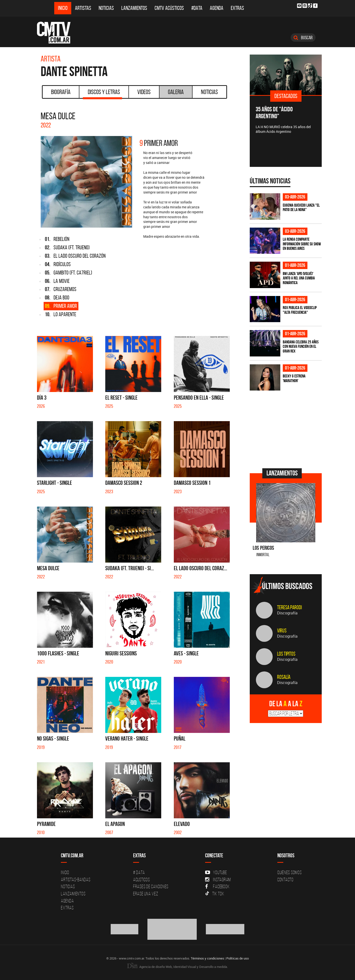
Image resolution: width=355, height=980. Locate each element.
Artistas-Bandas (76, 880)
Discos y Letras (102, 94)
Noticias (106, 8)
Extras (237, 8)
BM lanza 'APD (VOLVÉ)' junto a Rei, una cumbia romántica (299, 278)
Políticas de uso (238, 958)
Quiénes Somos (290, 872)
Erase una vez (146, 894)
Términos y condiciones (207, 958)
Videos (144, 92)
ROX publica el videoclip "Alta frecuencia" (300, 310)
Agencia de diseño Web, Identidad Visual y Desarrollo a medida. (177, 967)
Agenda (217, 8)
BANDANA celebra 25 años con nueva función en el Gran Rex (301, 346)
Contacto (285, 880)
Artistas (83, 8)
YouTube (216, 872)
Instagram (218, 880)
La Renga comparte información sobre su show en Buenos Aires (302, 244)
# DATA (139, 872)
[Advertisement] (287, 429)
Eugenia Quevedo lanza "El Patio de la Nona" (301, 207)
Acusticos (142, 880)
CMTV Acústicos (169, 8)
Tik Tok (215, 894)
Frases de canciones (151, 886)
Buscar (303, 38)
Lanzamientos (134, 8)
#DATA (197, 8)
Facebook (217, 886)
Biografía (61, 92)
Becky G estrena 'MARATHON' (294, 378)
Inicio (63, 8)
